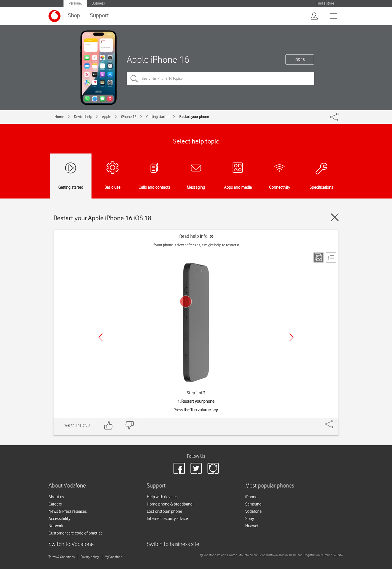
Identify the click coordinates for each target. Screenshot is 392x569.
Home (59, 117)
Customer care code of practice (76, 533)
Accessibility (59, 518)
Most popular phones (270, 486)
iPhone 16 (129, 117)
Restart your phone (194, 117)
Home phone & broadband (170, 504)
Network (56, 526)
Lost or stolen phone (164, 511)
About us (56, 497)
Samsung (253, 504)
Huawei (252, 526)
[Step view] (318, 257)
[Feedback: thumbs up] (108, 425)
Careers (55, 504)
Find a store (325, 3)
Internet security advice (167, 518)
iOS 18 (300, 60)
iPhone (251, 497)
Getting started (158, 117)
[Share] (335, 421)
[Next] (291, 337)
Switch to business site (173, 544)
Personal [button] (75, 3)
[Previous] (100, 337)
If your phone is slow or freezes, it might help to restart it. (196, 245)
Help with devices (162, 497)
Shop (74, 16)
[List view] (331, 257)
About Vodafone (67, 486)
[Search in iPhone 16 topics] (220, 78)
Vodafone (253, 511)
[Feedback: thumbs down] (129, 425)
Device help (83, 117)
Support (99, 16)
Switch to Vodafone (71, 544)
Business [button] (98, 3)
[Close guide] (335, 217)
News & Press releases (68, 511)
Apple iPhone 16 (158, 59)
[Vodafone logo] (54, 16)
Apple (107, 117)
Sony (250, 518)
